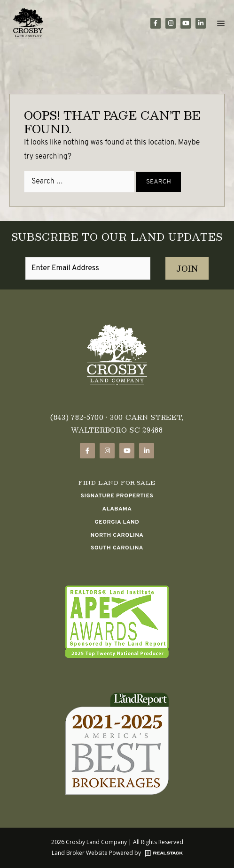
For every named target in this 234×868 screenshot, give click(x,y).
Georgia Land (117, 522)
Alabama (117, 509)
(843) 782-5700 (77, 417)
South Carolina (117, 548)
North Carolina (117, 535)
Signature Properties (117, 496)
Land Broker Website (80, 853)
